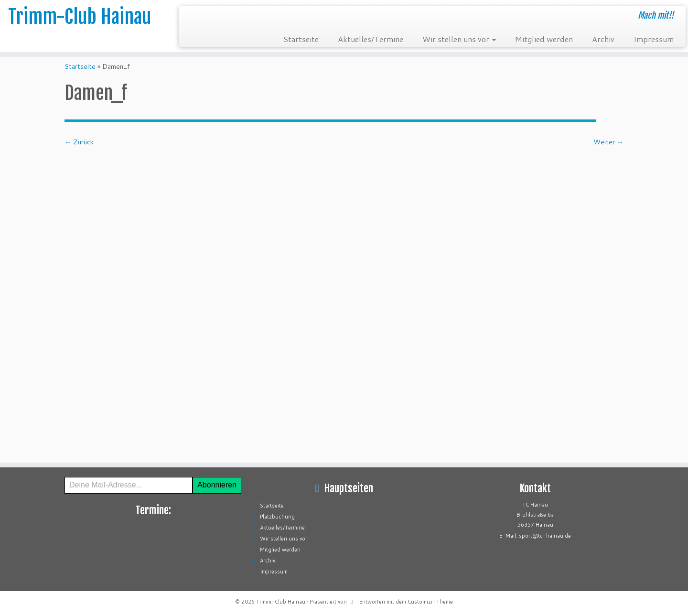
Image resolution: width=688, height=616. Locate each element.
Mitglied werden (544, 39)
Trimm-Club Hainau (80, 17)
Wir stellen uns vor (459, 39)
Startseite (301, 39)
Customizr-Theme (430, 602)
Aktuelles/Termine (371, 39)
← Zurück (79, 142)
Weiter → (608, 142)
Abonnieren (217, 485)
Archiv (603, 39)
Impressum (654, 39)
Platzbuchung (277, 517)
